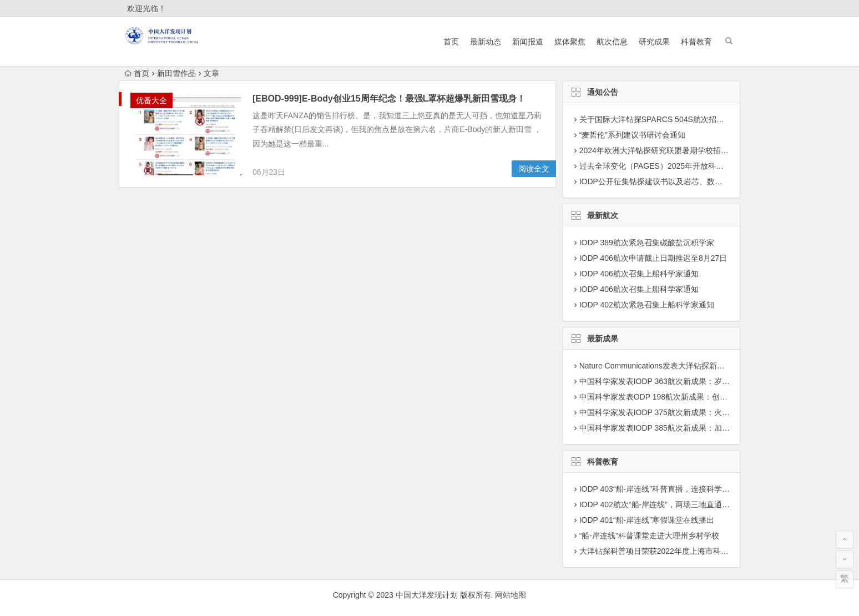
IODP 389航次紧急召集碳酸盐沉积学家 (647, 243)
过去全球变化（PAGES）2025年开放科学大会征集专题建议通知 (690, 166)
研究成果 (654, 42)
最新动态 (486, 42)
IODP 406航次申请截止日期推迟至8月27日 (653, 258)
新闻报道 (528, 42)
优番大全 (151, 100)
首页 (451, 42)
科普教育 (696, 42)
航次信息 (612, 42)
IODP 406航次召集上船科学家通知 (639, 274)
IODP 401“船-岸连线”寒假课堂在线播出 (647, 520)
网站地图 (511, 595)
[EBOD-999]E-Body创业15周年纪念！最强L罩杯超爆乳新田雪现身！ (389, 99)
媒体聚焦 (570, 42)
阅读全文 (534, 169)
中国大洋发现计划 (427, 595)
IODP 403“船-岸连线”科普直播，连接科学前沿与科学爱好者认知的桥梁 (701, 489)
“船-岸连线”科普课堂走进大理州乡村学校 (649, 536)
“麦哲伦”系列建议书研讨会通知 (632, 135)
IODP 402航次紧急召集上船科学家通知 (647, 305)
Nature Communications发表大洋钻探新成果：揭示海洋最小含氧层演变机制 (710, 366)
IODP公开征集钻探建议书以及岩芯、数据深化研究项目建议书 (686, 181)
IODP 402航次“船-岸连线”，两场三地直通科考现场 (666, 504)
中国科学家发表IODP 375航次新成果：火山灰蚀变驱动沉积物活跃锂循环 (705, 412)
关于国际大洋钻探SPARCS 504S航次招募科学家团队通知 (679, 119)
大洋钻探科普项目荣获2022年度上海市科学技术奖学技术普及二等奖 (697, 551)
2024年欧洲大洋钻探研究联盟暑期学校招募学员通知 (669, 150)
